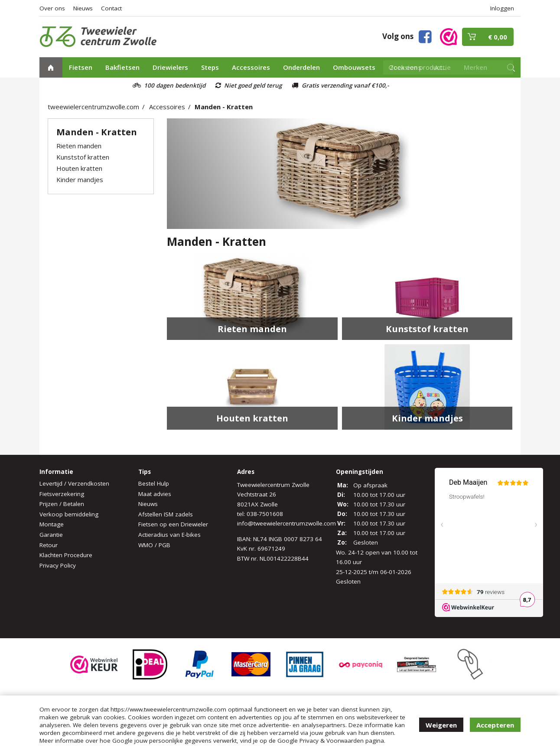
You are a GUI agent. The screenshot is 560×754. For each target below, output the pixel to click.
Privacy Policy (58, 565)
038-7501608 (265, 514)
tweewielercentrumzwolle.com (93, 107)
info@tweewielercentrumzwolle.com (287, 523)
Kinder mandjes (80, 180)
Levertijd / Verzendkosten (74, 483)
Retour (49, 545)
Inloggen (502, 8)
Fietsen (81, 67)
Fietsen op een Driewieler (173, 524)
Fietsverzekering (62, 494)
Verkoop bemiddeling (69, 514)
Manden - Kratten (224, 107)
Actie (443, 67)
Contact (111, 8)
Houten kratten (79, 168)
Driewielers (170, 67)
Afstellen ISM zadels (166, 514)
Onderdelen (301, 67)
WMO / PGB (154, 545)
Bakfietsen (122, 67)
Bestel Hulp (154, 483)
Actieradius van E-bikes (169, 535)
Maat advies (155, 494)
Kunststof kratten (83, 157)
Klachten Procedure (66, 555)
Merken (475, 67)
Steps (210, 67)
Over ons (52, 8)
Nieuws (83, 8)
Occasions (405, 67)
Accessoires (251, 67)
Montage (52, 524)
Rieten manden (79, 146)
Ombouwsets (354, 67)
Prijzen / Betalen (62, 504)
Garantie (51, 535)
